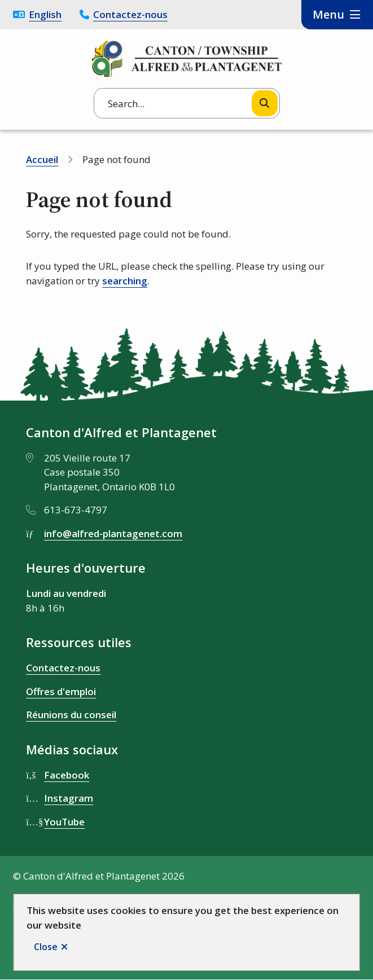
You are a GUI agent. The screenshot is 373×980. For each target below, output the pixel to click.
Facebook (67, 775)
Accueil (42, 159)
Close (46, 947)
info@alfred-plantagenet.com (113, 533)
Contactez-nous (130, 14)
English (45, 14)
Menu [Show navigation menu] (328, 14)
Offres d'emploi (61, 691)
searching (125, 281)
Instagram (69, 798)
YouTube (64, 822)
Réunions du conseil (71, 715)
